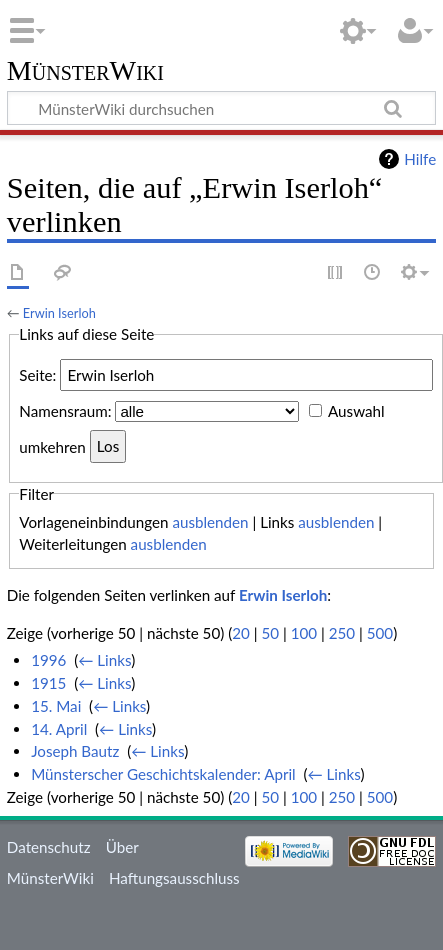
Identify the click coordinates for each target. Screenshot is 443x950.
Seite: (37, 375)
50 (270, 633)
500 (380, 633)
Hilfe (420, 159)
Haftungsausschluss (174, 878)
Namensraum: (65, 411)
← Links (104, 660)
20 (241, 633)
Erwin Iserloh (59, 313)
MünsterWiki (85, 71)
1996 (48, 660)
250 (342, 633)
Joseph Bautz (75, 751)
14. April (59, 729)
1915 (48, 683)
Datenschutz (49, 847)
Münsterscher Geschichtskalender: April (163, 774)
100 (304, 633)
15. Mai (56, 706)
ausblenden (210, 522)
